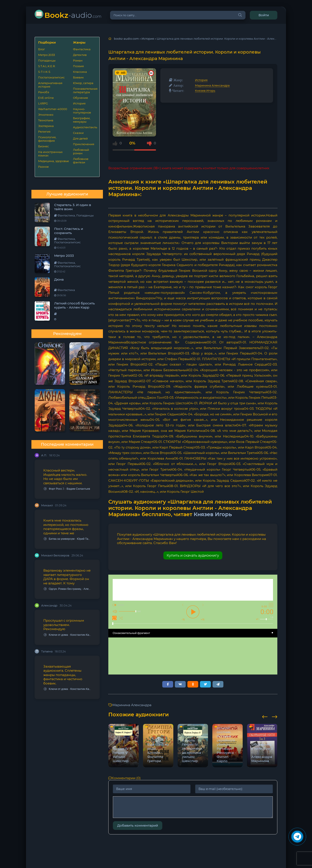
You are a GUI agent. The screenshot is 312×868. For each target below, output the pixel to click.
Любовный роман (81, 151)
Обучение (80, 98)
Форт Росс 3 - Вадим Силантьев (67, 489)
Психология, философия (47, 139)
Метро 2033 (46, 55)
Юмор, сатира (83, 83)
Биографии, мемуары (82, 120)
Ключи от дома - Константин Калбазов (67, 635)
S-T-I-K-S (44, 72)
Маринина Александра (212, 85)
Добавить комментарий (138, 825)
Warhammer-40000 (53, 109)
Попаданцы (47, 60)
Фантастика (82, 49)
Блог (41, 49)
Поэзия (78, 66)
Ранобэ (44, 92)
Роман (78, 60)
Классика (80, 72)
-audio (73, 15)
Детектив (80, 55)
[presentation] (265, 716)
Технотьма (46, 120)
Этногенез (46, 115)
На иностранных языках (50, 154)
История (79, 103)
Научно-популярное (82, 111)
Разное (43, 167)
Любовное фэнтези (81, 161)
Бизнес (43, 146)
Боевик (78, 77)
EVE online (46, 98)
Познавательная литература (85, 90)
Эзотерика (46, 126)
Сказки (78, 133)
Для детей (80, 138)
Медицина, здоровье (54, 161)
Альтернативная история (50, 85)
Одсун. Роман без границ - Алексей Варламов (67, 589)
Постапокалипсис (51, 77)
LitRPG (43, 103)
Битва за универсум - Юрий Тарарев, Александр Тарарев (67, 539)
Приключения (84, 144)
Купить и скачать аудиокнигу (193, 555)
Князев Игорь (205, 91)
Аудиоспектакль (85, 127)
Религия (44, 132)
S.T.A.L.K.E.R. (47, 66)
